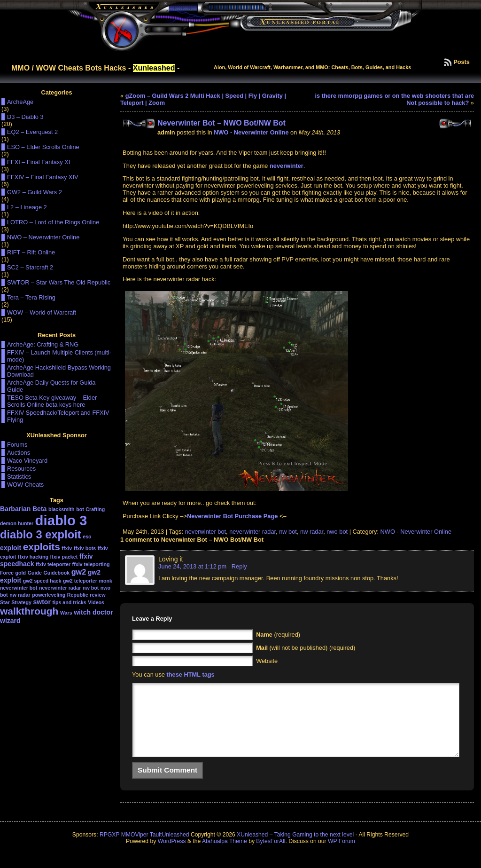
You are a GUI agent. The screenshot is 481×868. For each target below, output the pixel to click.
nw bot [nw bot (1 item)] (91, 588)
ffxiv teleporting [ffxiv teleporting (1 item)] (91, 564)
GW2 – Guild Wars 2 (35, 192)
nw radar (312, 532)
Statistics (19, 477)
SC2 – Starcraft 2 (30, 267)
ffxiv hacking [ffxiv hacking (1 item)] (33, 557)
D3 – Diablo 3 (25, 117)
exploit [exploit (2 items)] (11, 548)
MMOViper (135, 849)
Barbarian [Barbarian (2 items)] (15, 509)
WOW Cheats (25, 485)
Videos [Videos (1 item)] (96, 602)
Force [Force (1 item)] (7, 573)
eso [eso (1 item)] (87, 537)
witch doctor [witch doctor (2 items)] (93, 612)
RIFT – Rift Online (31, 252)
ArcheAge (20, 102)
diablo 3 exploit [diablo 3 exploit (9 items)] (41, 535)
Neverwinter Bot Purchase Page (232, 516)
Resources (21, 469)
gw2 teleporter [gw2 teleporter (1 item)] (80, 581)
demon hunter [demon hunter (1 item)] (17, 523)
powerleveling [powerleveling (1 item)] (49, 595)
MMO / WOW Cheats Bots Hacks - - (95, 68)
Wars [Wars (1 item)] (66, 613)
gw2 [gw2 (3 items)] (79, 572)
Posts (462, 62)
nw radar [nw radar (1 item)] (20, 595)
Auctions (19, 453)
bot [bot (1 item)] (80, 509)
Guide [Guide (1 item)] (35, 573)
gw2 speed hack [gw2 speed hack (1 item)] (42, 581)
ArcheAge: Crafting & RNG (43, 344)
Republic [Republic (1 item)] (78, 595)
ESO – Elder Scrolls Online (43, 147)
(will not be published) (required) (306, 648)
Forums (17, 445)
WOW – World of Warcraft (42, 312)
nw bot (288, 532)
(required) (278, 635)
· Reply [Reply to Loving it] (238, 566)
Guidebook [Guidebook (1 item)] (56, 573)
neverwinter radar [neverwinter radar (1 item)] (60, 588)
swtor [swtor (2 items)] (42, 602)
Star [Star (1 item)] (5, 602)
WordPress (172, 855)
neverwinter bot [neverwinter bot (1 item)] (19, 588)
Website (267, 661)
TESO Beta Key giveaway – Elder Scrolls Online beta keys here (52, 401)
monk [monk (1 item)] (105, 581)
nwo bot (337, 532)
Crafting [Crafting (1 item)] (95, 509)
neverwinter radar (252, 532)
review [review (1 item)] (97, 595)
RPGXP (109, 849)
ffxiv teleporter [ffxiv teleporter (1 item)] (53, 564)
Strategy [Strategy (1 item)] (21, 602)
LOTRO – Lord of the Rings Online (53, 222)
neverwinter (287, 166)
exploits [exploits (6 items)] (42, 547)
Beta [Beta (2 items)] (39, 509)
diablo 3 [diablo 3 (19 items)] (61, 520)
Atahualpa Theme (225, 855)
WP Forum (341, 855)
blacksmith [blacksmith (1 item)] (62, 509)
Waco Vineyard (27, 461)
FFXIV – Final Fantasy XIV (43, 177)
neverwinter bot (206, 532)
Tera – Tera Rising (31, 297)
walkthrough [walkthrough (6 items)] (29, 611)
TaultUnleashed (170, 849)
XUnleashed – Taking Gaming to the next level (295, 849)
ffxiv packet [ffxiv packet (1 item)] (64, 557)
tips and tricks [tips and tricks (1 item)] (69, 602)
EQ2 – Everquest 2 (32, 132)
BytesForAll (271, 855)
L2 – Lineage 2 (27, 207)
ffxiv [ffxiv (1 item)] (67, 548)
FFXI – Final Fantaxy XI (39, 162)
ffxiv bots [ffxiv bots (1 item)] (85, 548)
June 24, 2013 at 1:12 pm (192, 566)
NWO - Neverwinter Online (251, 132)
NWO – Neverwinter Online (43, 237)
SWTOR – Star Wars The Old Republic (59, 282)
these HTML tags (191, 675)
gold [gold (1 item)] (21, 573)
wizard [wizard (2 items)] (10, 621)
